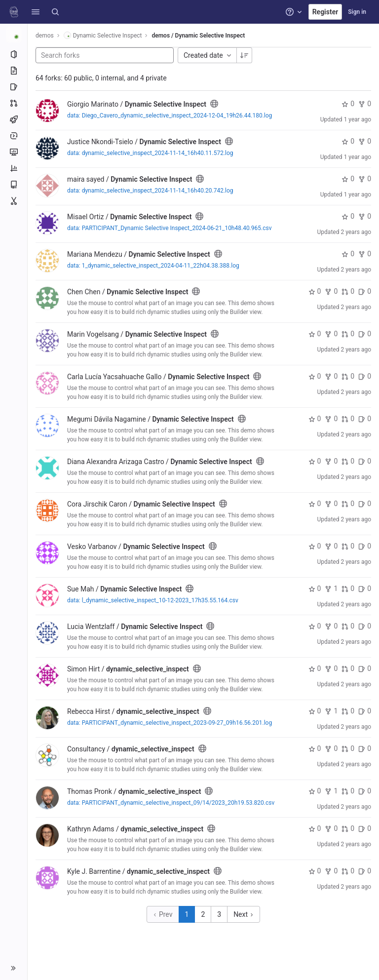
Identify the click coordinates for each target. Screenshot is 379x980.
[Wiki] (14, 185)
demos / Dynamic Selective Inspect (198, 36)
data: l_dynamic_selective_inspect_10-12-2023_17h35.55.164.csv (153, 600)
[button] (36, 12)
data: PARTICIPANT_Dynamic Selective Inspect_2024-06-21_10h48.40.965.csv (169, 228)
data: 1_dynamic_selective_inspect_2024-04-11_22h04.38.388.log (153, 266)
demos (45, 36)
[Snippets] (14, 201)
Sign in (357, 12)
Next (243, 914)
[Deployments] (14, 136)
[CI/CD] (14, 119)
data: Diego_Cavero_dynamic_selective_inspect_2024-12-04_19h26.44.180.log (170, 116)
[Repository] (14, 71)
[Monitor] (14, 152)
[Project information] (14, 54)
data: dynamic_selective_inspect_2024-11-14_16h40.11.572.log (150, 153)
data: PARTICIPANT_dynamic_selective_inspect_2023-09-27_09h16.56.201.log (170, 723)
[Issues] (14, 87)
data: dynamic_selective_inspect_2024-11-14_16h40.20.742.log (150, 191)
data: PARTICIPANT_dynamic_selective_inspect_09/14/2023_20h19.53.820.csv (171, 803)
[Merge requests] (14, 103)
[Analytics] (14, 168)
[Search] (55, 12)
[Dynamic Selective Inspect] (14, 35)
